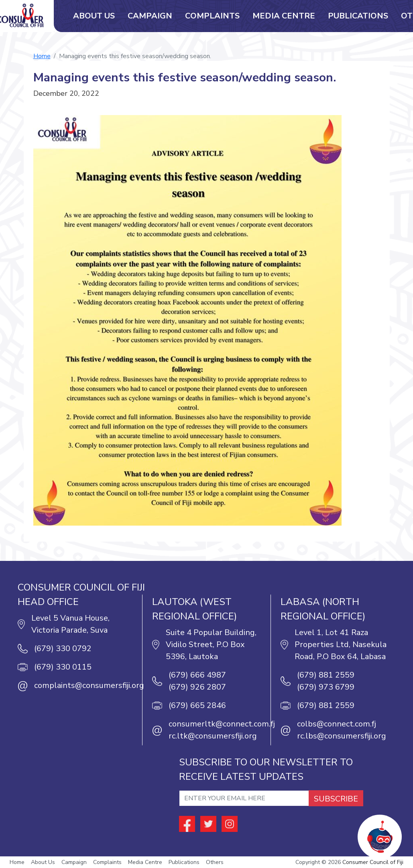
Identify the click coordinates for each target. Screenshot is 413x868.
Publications (358, 16)
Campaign (150, 16)
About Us (94, 16)
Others (215, 862)
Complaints (212, 16)
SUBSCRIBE (336, 799)
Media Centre (284, 16)
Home (42, 56)
